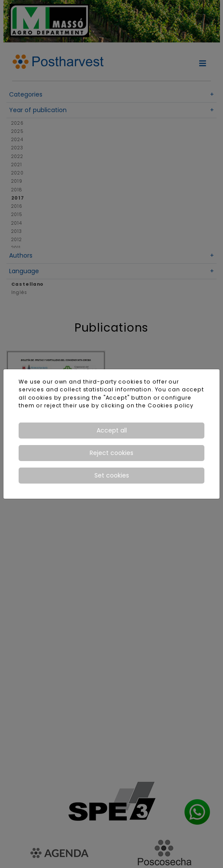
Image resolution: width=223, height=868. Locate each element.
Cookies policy (171, 405)
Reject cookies (111, 453)
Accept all (112, 430)
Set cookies (112, 475)
